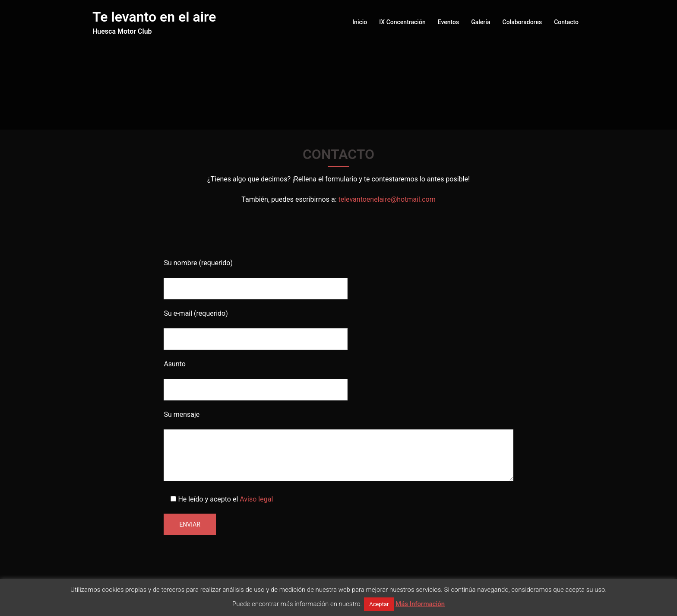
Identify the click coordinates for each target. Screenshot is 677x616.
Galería (481, 22)
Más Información (420, 604)
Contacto (566, 22)
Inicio (360, 22)
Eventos (449, 22)
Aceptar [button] (379, 604)
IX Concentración (402, 22)
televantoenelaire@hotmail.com (387, 199)
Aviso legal (256, 499)
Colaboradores (522, 22)
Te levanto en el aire (154, 17)
